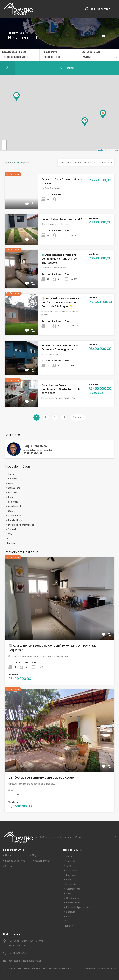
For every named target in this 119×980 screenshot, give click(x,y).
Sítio (9, 539)
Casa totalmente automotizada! (62, 219)
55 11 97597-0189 (33, 453)
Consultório (14, 488)
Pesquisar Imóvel (41, 861)
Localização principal (14, 52)
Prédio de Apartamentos (21, 525)
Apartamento (15, 506)
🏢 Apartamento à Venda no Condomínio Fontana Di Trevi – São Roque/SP (60, 259)
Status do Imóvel (91, 52)
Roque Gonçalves (35, 446)
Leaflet (101, 150)
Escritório (13, 493)
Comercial (12, 479)
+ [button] (4, 143)
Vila (10, 534)
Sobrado (13, 529)
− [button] (4, 147)
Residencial (13, 502)
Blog (34, 855)
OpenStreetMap (112, 150)
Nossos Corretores (15, 861)
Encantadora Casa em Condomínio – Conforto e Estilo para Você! (61, 389)
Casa (11, 511)
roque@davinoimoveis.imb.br (38, 450)
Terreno (11, 543)
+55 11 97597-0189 (100, 9)
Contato (10, 866)
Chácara (11, 474)
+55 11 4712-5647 (18, 953)
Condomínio (15, 516)
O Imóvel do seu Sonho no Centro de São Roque (41, 778)
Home (8, 855)
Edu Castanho (108, 968)
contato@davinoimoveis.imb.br (25, 961)
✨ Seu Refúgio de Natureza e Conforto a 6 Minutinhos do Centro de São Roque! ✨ (60, 302)
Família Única (15, 520)
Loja (10, 497)
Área (11, 483)
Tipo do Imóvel (50, 52)
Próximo (78, 417)
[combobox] (20, 58)
